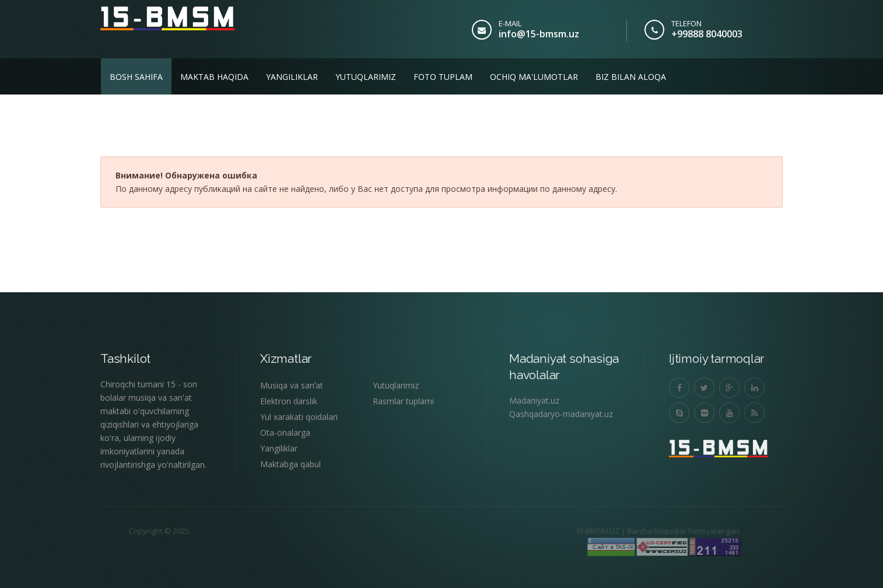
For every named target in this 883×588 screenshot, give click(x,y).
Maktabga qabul (290, 464)
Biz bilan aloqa (631, 77)
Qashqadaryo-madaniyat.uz (561, 414)
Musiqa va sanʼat (292, 385)
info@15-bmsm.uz (539, 34)
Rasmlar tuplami (403, 401)
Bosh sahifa (136, 77)
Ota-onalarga (285, 433)
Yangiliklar (292, 77)
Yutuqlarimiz (366, 77)
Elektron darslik (289, 401)
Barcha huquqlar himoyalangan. (661, 531)
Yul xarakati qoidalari (299, 417)
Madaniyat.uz (534, 400)
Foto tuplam (443, 77)
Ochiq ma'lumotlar (534, 77)
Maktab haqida (214, 77)
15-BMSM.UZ (574, 531)
